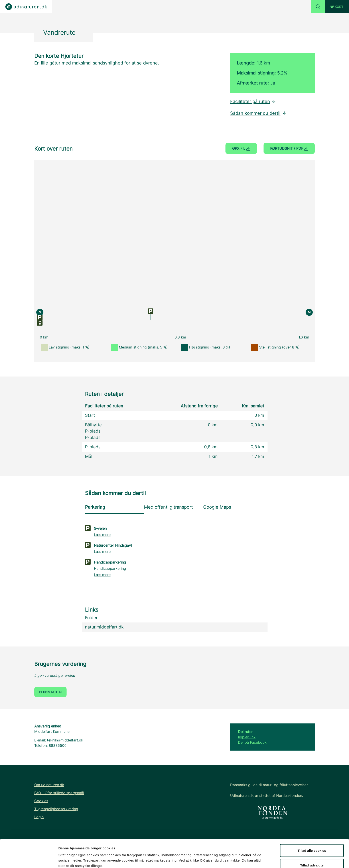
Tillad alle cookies (312, 827)
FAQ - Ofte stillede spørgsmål (59, 793)
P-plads (93, 431)
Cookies (41, 801)
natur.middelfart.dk (104, 627)
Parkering (95, 507)
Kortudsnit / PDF (289, 148)
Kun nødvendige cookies (312, 856)
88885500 (58, 745)
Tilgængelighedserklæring (56, 809)
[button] (337, 7)
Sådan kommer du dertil (258, 113)
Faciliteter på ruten (253, 101)
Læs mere (102, 535)
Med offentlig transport (168, 507)
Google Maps (217, 507)
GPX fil (241, 148)
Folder (91, 618)
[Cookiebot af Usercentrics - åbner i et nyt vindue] (29, 859)
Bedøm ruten (50, 692)
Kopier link (247, 737)
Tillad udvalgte (312, 842)
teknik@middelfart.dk (65, 740)
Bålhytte (93, 425)
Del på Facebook (252, 742)
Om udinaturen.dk (49, 785)
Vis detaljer (231, 857)
